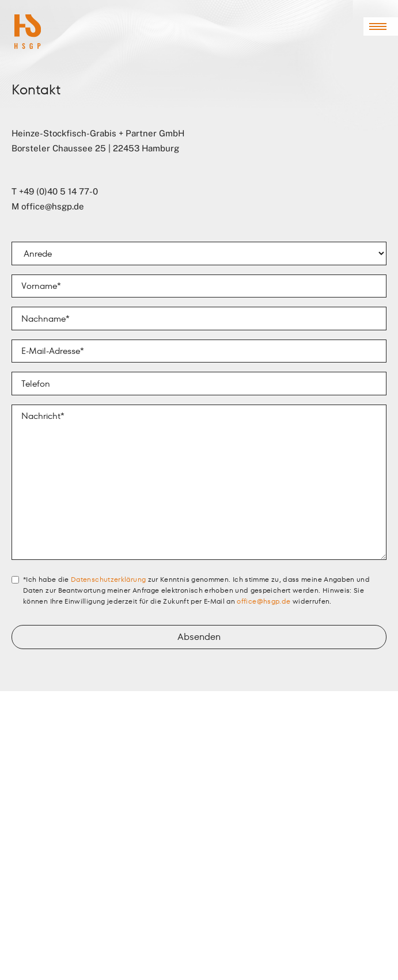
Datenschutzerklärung (108, 579)
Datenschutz (32, 946)
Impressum (29, 934)
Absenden (199, 637)
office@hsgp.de (53, 206)
